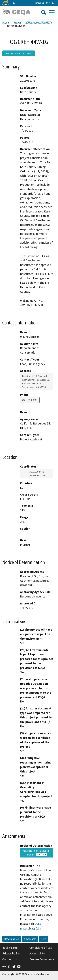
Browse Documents (42, 959)
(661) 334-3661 (30, 400)
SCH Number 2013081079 (39, 22)
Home (6, 22)
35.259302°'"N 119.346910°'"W (37, 474)
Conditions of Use (41, 948)
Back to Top (10, 948)
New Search (30, 939)
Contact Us (39, 3)
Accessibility (37, 953)
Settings (51, 3)
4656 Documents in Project (19, 53)
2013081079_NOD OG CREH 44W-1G (37, 853)
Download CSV (12, 939)
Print (44, 939)
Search (17, 22)
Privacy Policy (11, 953)
